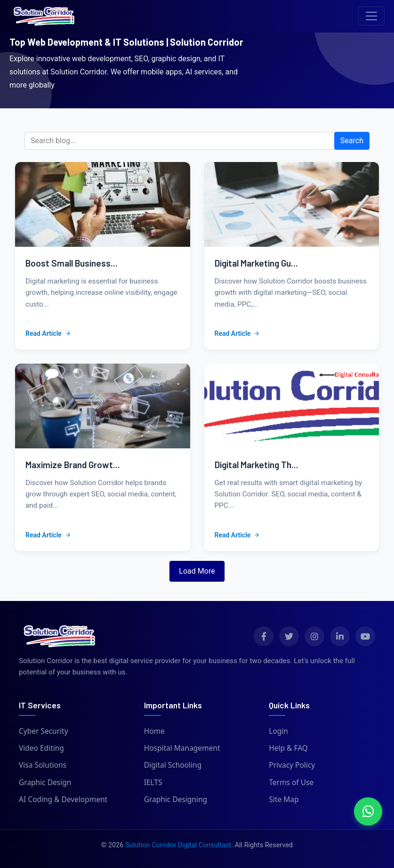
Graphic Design (45, 782)
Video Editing (41, 748)
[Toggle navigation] (371, 16)
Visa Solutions (43, 765)
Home (154, 731)
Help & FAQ (288, 748)
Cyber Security (44, 731)
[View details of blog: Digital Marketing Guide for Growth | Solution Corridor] (292, 204)
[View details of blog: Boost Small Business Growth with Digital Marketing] (103, 204)
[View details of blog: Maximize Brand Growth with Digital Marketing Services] (103, 406)
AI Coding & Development (63, 799)
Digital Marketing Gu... (256, 263)
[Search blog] (180, 141)
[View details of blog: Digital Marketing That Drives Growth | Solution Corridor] (292, 406)
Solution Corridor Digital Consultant (178, 845)
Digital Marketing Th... (257, 465)
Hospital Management (182, 748)
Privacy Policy (292, 765)
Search (352, 141)
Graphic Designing (176, 799)
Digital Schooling (173, 765)
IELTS (153, 782)
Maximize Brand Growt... (73, 465)
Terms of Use (291, 782)
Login (278, 731)
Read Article (48, 333)
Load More (197, 571)
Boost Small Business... (72, 263)
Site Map (284, 799)
